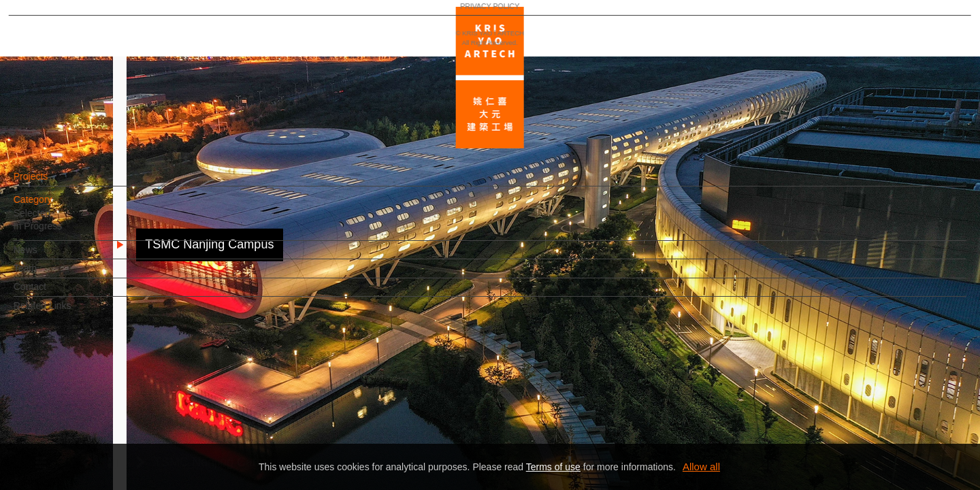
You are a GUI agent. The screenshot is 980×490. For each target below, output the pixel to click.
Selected (54, 220)
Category (55, 206)
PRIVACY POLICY (70, 440)
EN (93, 400)
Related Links (65, 312)
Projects (53, 183)
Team (48, 275)
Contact (52, 293)
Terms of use (553, 467)
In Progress (61, 233)
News (48, 257)
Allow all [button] (701, 467)
